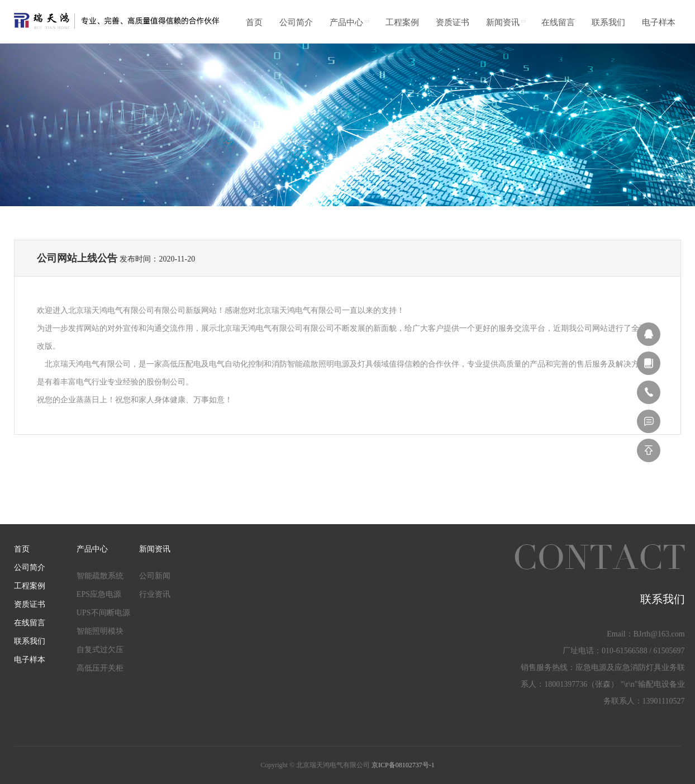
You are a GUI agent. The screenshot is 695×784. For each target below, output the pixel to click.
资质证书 (453, 22)
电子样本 (659, 22)
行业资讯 (155, 594)
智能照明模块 (100, 631)
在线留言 (558, 22)
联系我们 (608, 22)
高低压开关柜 (100, 668)
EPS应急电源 (99, 594)
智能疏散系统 (100, 576)
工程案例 (402, 22)
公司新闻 (155, 576)
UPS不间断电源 (103, 613)
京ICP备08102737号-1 (403, 765)
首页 (254, 22)
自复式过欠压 (100, 650)
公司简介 (296, 22)
